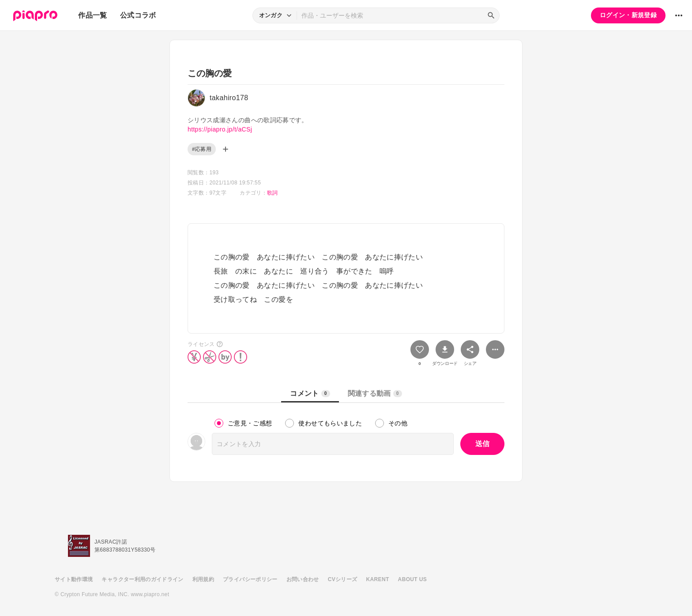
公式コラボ (138, 15)
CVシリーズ (343, 579)
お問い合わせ (303, 579)
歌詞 (273, 193)
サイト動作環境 (74, 579)
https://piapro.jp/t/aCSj (220, 129)
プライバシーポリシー (250, 579)
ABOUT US (412, 579)
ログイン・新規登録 (628, 15)
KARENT (378, 579)
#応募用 (202, 149)
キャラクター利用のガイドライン (142, 579)
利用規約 (203, 579)
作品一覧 (92, 15)
